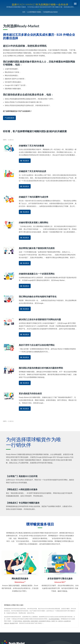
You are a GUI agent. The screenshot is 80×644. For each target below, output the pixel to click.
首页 (24, 12)
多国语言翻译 (34, 621)
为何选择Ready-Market (50, 12)
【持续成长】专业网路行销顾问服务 (24, 502)
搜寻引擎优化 (19, 621)
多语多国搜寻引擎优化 (45, 621)
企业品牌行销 (67, 621)
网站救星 (12, 623)
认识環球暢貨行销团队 (34, 12)
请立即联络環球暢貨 (54, 618)
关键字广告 (54, 621)
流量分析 (7, 623)
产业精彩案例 (9, 118)
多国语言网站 (26, 621)
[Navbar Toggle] (75, 4)
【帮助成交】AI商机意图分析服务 (23, 489)
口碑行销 (60, 621)
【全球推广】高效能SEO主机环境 (22, 476)
